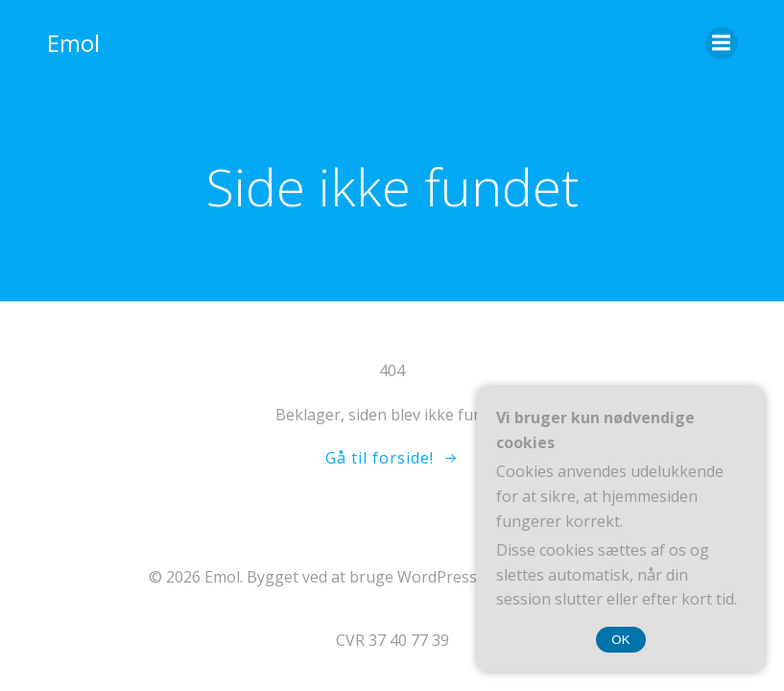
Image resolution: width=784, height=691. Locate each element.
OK (620, 640)
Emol (73, 43)
